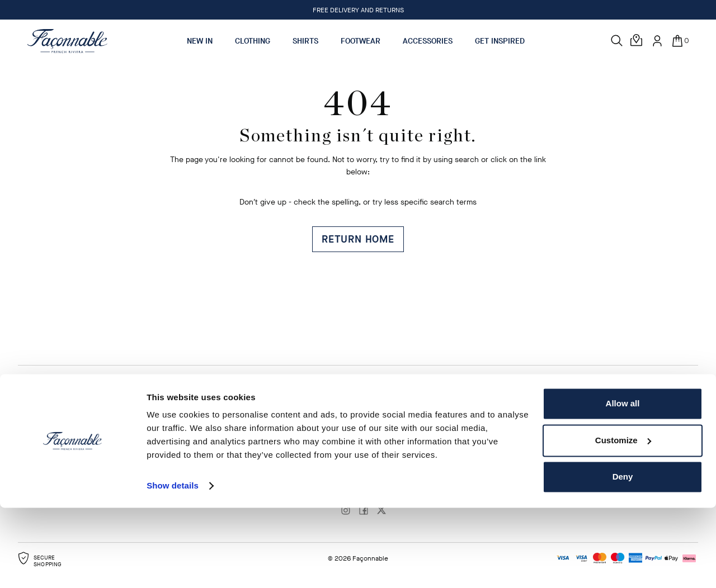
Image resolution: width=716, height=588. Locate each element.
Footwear (361, 41)
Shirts (305, 41)
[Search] (617, 41)
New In (200, 41)
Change (427, 412)
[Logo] (67, 41)
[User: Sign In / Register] (657, 41)
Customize (623, 520)
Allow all (623, 484)
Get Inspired (500, 41)
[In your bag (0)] (680, 41)
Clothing (253, 41)
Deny (623, 557)
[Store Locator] (637, 41)
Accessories (428, 41)
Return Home (358, 239)
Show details (173, 566)
